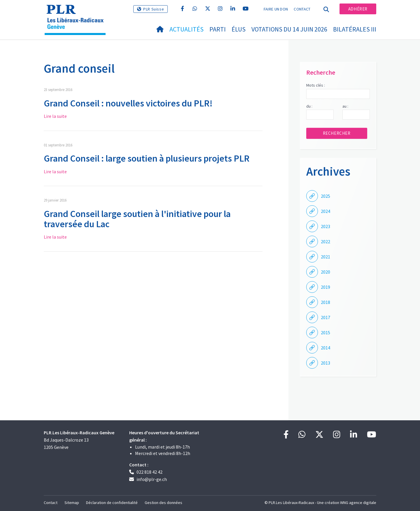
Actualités (187, 29)
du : (309, 106)
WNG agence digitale (358, 503)
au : (345, 106)
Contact (302, 9)
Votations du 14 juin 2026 (289, 29)
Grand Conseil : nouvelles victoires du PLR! (128, 103)
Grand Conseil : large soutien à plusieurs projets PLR (147, 158)
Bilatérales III (355, 29)
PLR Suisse (154, 9)
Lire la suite (55, 116)
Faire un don (276, 9)
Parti (218, 29)
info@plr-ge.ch (152, 479)
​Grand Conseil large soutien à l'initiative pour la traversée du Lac (137, 219)
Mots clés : (316, 85)
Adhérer (358, 9)
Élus (239, 29)
